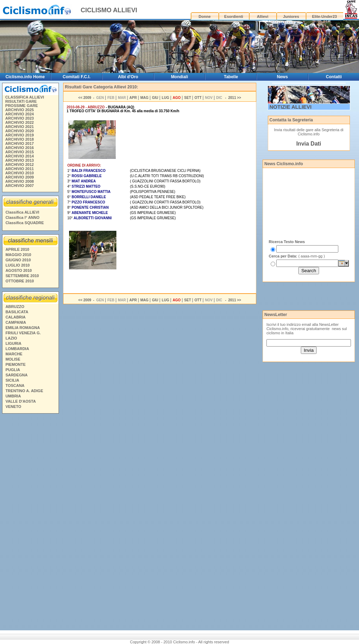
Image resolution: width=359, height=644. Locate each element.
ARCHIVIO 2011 (19, 169)
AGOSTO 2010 (19, 270)
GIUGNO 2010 (18, 260)
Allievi (263, 16)
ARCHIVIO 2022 (19, 122)
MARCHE (14, 354)
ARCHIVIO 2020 (19, 131)
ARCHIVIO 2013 (19, 160)
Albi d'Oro (128, 77)
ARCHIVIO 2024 (19, 114)
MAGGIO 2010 (18, 255)
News (282, 77)
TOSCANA (15, 385)
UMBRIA (13, 396)
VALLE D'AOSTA (21, 401)
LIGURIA (13, 343)
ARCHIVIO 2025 (19, 110)
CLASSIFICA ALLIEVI (25, 97)
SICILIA (12, 380)
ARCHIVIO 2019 (19, 135)
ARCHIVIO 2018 (19, 139)
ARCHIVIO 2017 (19, 143)
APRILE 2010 (18, 249)
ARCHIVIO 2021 (19, 127)
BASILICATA (17, 312)
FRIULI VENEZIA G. (23, 333)
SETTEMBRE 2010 (22, 276)
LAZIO (11, 338)
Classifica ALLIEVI (22, 212)
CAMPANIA (16, 322)
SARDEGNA (17, 375)
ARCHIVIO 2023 (19, 118)
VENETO (13, 407)
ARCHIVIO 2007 (19, 186)
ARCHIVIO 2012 (19, 165)
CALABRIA (16, 317)
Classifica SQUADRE (25, 223)
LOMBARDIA (17, 349)
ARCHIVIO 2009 (19, 177)
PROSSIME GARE (22, 106)
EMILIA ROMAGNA (23, 328)
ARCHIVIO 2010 (19, 173)
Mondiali (180, 77)
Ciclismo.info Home (25, 77)
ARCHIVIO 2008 (19, 181)
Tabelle (231, 77)
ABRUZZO (15, 307)
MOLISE (13, 359)
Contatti (334, 77)
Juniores (291, 16)
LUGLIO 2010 (18, 265)
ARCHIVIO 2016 (19, 148)
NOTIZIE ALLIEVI (291, 107)
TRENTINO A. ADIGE (24, 391)
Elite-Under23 (324, 16)
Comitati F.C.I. (77, 77)
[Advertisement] (30, 523)
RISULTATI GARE (21, 101)
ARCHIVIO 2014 (19, 156)
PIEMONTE (16, 364)
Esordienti (234, 16)
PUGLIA (13, 370)
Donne (205, 16)
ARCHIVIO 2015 (19, 152)
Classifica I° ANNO (23, 217)
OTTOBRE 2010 (20, 281)
